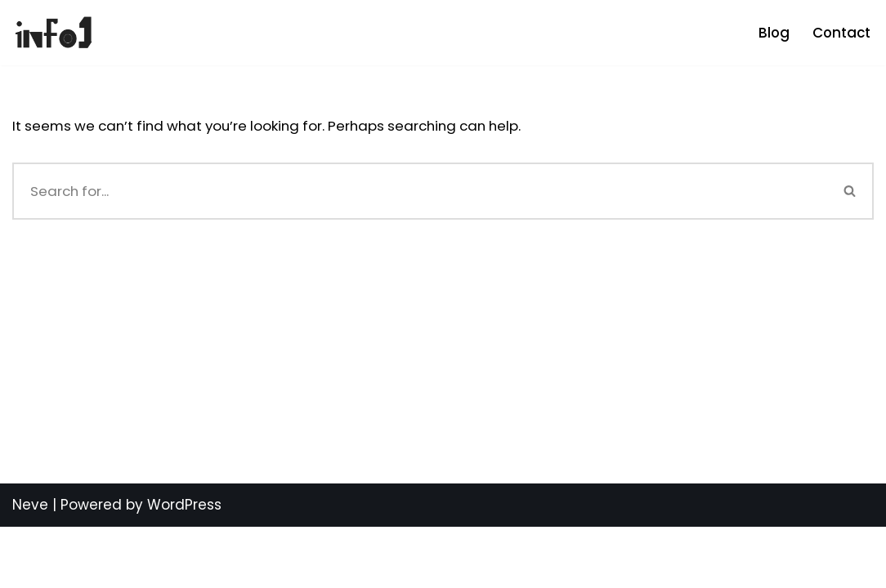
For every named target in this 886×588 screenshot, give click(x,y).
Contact (841, 33)
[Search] (420, 191)
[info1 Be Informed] (53, 33)
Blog (772, 33)
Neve (30, 566)
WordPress (184, 566)
